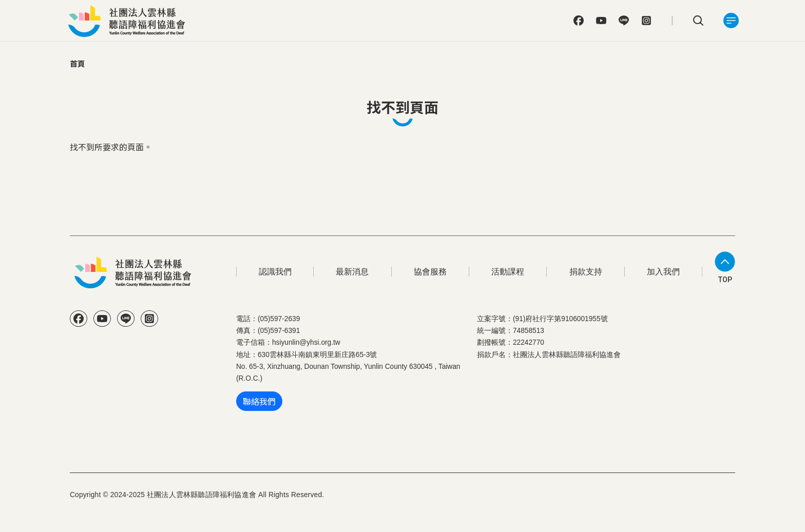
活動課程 (508, 272)
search (698, 21)
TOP (725, 280)
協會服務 (430, 272)
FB (579, 21)
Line (624, 21)
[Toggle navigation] (731, 21)
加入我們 (663, 272)
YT (601, 21)
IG (646, 21)
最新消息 (352, 272)
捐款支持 (586, 272)
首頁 (78, 63)
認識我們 (275, 272)
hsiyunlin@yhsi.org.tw (306, 342)
